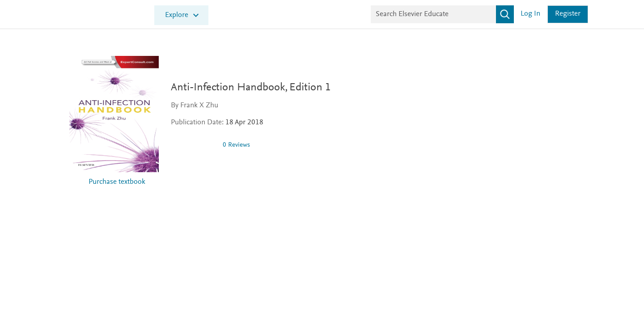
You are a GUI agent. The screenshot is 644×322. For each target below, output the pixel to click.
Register (568, 14)
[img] (197, 145)
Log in (530, 14)
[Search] (505, 14)
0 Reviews (240, 145)
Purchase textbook (117, 182)
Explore (177, 15)
